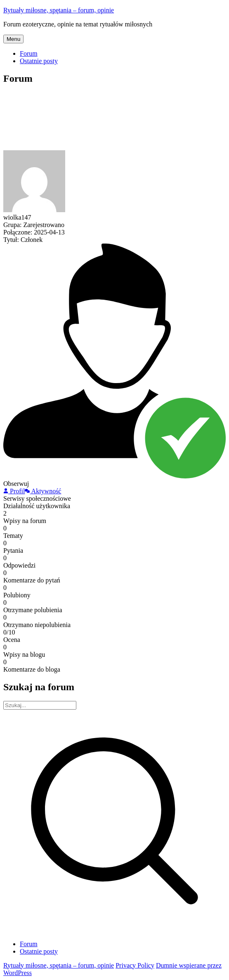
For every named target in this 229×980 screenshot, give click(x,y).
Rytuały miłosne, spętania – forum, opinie (59, 10)
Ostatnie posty (39, 61)
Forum (29, 53)
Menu (13, 39)
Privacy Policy (135, 965)
